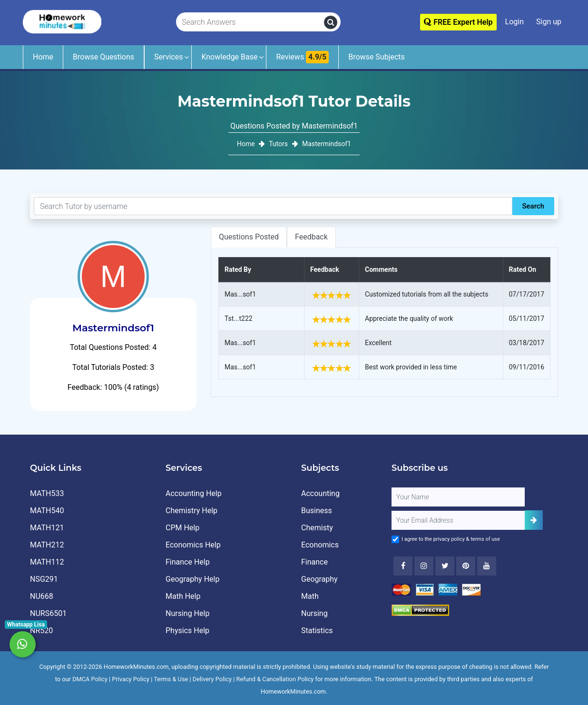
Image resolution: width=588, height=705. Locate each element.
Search (533, 206)
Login (514, 22)
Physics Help (187, 631)
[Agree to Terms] (395, 539)
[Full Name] (458, 497)
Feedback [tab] (311, 237)
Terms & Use (171, 679)
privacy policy (449, 539)
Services (168, 57)
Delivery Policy (212, 679)
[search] (331, 22)
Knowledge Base (229, 57)
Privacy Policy (131, 679)
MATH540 (47, 511)
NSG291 (44, 579)
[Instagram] (424, 566)
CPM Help (182, 528)
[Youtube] (466, 566)
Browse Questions (103, 57)
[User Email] (458, 520)
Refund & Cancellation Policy (275, 679)
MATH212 (47, 545)
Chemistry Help (191, 511)
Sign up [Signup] (549, 22)
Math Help (183, 596)
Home (43, 57)
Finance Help (188, 562)
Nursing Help (187, 613)
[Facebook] (403, 566)
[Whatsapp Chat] (23, 644)
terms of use (485, 539)
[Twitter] (445, 566)
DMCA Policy (90, 679)
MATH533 (47, 493)
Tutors (278, 144)
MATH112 (47, 562)
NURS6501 (48, 613)
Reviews (302, 57)
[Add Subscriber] (534, 520)
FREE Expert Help (458, 22)
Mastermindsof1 (327, 144)
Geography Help (192, 579)
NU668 (42, 596)
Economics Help (193, 545)
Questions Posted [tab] (249, 237)
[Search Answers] (250, 22)
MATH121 (47, 528)
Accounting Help (194, 493)
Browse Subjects (377, 57)
